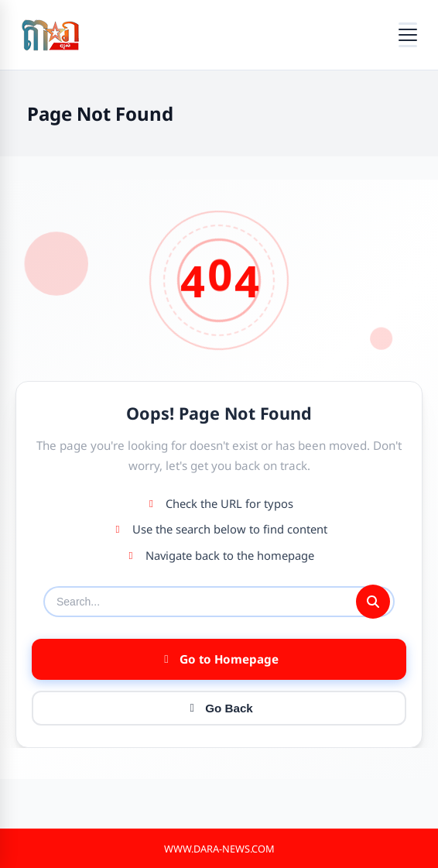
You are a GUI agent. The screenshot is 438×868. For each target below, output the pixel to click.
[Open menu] (408, 35)
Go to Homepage (219, 659)
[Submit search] (373, 602)
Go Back (219, 708)
